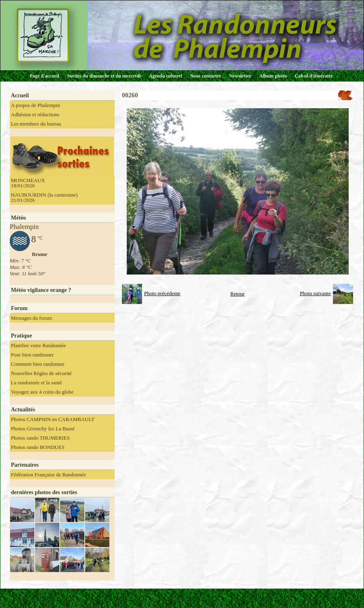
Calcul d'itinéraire (314, 76)
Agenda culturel (165, 76)
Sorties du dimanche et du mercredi (104, 76)
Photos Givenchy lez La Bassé (43, 429)
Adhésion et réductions (35, 114)
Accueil (20, 95)
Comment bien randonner (38, 364)
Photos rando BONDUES (38, 447)
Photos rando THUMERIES (40, 438)
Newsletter (240, 76)
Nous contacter (206, 76)
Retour (237, 294)
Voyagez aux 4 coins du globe (42, 392)
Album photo (273, 76)
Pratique (21, 336)
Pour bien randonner (32, 355)
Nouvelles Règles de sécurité (41, 373)
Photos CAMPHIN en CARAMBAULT (53, 419)
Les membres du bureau (36, 124)
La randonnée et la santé (36, 383)
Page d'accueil (45, 76)
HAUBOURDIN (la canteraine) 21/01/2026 (44, 197)
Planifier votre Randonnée (38, 345)
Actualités (23, 410)
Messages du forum (31, 318)
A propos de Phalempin (36, 105)
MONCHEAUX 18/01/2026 (28, 183)
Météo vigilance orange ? (41, 290)
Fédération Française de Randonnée (48, 475)
